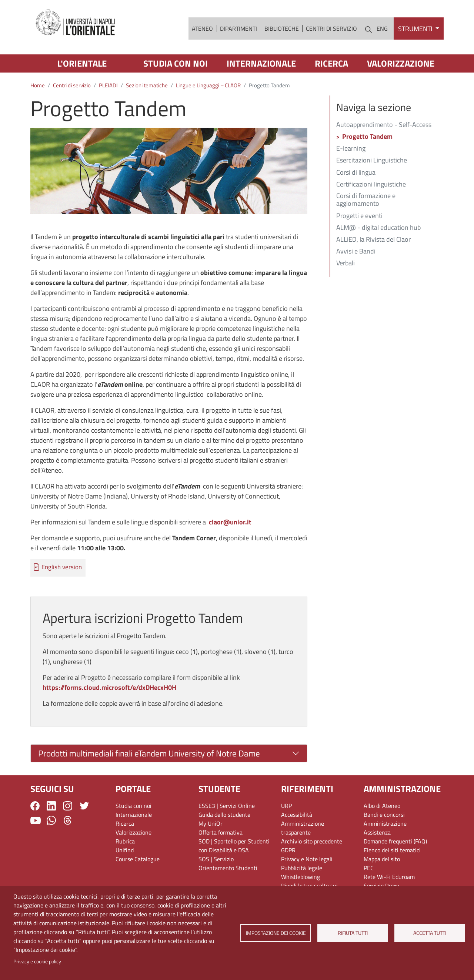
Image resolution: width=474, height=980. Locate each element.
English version (62, 567)
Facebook (35, 806)
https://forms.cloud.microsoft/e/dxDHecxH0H (109, 687)
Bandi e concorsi (384, 815)
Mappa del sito (382, 859)
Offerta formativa (221, 832)
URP (286, 806)
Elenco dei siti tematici (392, 850)
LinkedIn (51, 806)
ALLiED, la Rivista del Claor (373, 240)
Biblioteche (282, 28)
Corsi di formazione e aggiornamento (366, 200)
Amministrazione (385, 823)
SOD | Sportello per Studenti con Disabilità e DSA (234, 846)
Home (38, 85)
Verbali (346, 264)
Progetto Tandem (367, 137)
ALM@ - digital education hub (378, 228)
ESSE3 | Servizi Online (227, 806)
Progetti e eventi (359, 216)
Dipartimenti (238, 28)
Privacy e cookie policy (37, 961)
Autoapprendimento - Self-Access (384, 125)
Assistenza (377, 832)
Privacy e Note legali (307, 859)
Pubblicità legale (302, 868)
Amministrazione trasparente (303, 828)
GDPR (288, 850)
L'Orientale (82, 63)
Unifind (125, 850)
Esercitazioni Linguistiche (372, 161)
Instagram (68, 806)
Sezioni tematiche (147, 85)
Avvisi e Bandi (356, 252)
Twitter (84, 806)
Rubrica (125, 841)
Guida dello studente (224, 815)
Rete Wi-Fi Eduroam (389, 877)
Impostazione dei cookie (276, 933)
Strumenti (416, 29)
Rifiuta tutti (353, 933)
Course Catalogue (138, 859)
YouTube (36, 820)
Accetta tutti (430, 933)
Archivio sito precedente (312, 841)
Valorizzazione (401, 63)
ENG (382, 28)
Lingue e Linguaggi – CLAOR (208, 85)
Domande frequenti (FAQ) (395, 841)
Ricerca (331, 63)
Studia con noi (176, 63)
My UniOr (211, 823)
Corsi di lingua (356, 173)
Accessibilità (297, 815)
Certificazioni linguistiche (371, 185)
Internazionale (261, 63)
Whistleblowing (301, 877)
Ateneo (202, 28)
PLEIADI (108, 85)
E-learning (351, 149)
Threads (68, 820)
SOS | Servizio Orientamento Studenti (228, 863)
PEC (369, 868)
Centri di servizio (331, 28)
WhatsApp (51, 820)
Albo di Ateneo (382, 806)
